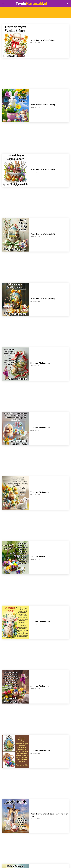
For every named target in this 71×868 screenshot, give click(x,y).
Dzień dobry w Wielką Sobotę (43, 40)
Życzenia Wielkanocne (40, 363)
